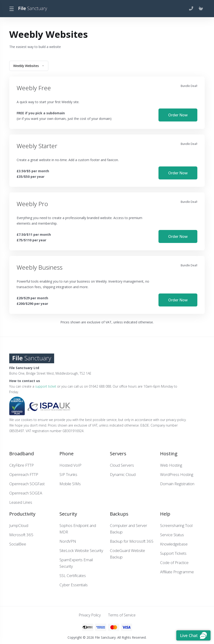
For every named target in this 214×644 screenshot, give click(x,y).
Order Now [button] (178, 115)
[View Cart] (201, 9)
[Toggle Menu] (11, 9)
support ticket (46, 386)
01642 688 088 (100, 386)
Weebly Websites (29, 66)
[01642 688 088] (192, 9)
